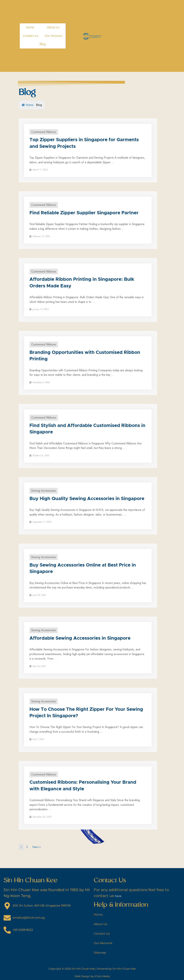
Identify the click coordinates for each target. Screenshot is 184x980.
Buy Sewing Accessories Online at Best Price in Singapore (83, 568)
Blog (43, 44)
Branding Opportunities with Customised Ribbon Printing (85, 356)
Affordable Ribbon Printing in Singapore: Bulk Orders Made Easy (82, 283)
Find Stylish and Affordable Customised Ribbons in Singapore (87, 429)
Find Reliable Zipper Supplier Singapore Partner (84, 213)
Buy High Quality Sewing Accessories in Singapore (87, 499)
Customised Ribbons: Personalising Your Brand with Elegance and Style (83, 785)
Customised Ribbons (44, 132)
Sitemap (102, 952)
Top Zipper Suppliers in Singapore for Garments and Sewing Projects (84, 143)
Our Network (54, 36)
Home (30, 28)
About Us (53, 28)
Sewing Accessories (44, 491)
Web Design (82, 976)
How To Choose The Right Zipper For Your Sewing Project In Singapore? (86, 713)
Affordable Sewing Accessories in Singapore (80, 638)
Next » (36, 847)
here (119, 896)
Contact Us (31, 36)
